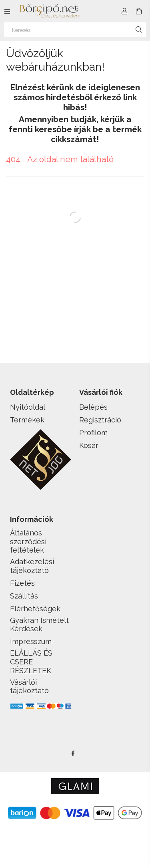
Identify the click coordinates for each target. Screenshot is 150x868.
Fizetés (22, 583)
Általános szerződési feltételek (28, 541)
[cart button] (139, 11)
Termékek (27, 420)
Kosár (89, 445)
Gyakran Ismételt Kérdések (39, 625)
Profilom (93, 433)
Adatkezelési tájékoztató (32, 566)
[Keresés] (75, 30)
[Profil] (124, 11)
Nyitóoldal (28, 407)
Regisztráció (100, 420)
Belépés (93, 407)
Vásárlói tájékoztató (29, 687)
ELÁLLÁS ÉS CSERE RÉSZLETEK (31, 662)
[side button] (7, 11)
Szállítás (24, 596)
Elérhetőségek (35, 609)
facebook (73, 753)
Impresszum (31, 641)
